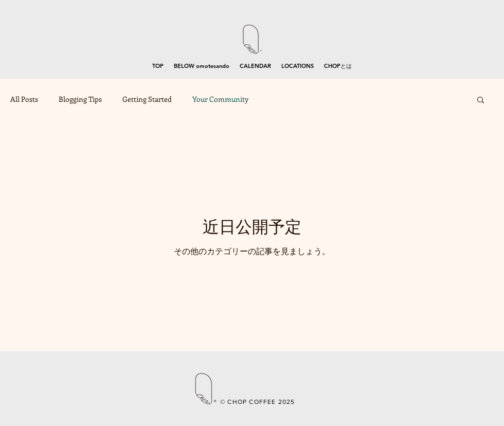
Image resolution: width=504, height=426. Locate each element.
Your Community (220, 99)
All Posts (24, 99)
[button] (481, 101)
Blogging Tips (80, 99)
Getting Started (147, 99)
